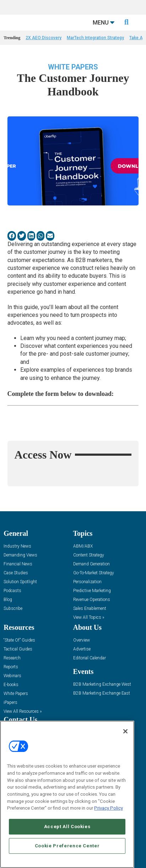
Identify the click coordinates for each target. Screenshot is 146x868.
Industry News (17, 546)
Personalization (87, 582)
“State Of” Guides (19, 640)
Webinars (12, 676)
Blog (8, 600)
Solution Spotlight (20, 582)
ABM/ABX (83, 546)
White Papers (73, 67)
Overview (82, 640)
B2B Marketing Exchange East (102, 693)
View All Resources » (23, 712)
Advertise (82, 649)
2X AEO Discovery (44, 38)
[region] (67, 794)
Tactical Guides (18, 649)
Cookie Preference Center (67, 846)
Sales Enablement (90, 609)
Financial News (18, 564)
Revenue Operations (92, 600)
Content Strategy (89, 555)
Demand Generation (91, 564)
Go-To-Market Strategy (94, 573)
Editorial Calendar (90, 658)
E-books (11, 685)
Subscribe (13, 609)
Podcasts (12, 591)
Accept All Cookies (67, 827)
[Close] (125, 731)
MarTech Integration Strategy (95, 38)
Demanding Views (20, 555)
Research (12, 658)
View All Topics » (89, 618)
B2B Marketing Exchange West (102, 684)
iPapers (10, 703)
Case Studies (16, 573)
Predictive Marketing (92, 591)
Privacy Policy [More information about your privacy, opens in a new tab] (109, 808)
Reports (11, 667)
